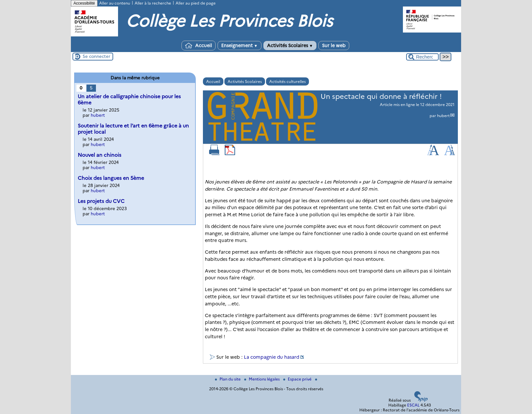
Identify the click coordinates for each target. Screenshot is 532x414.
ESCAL (413, 405)
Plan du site (228, 379)
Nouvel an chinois (100, 155)
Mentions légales (262, 379)
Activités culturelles (287, 81)
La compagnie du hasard (272, 357)
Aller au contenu (115, 3)
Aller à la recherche (153, 3)
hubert (443, 116)
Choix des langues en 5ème (111, 178)
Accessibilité (84, 3)
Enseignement (239, 46)
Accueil (199, 46)
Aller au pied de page (196, 3)
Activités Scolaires (290, 46)
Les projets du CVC (101, 201)
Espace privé (298, 379)
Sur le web (334, 46)
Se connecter (96, 56)
